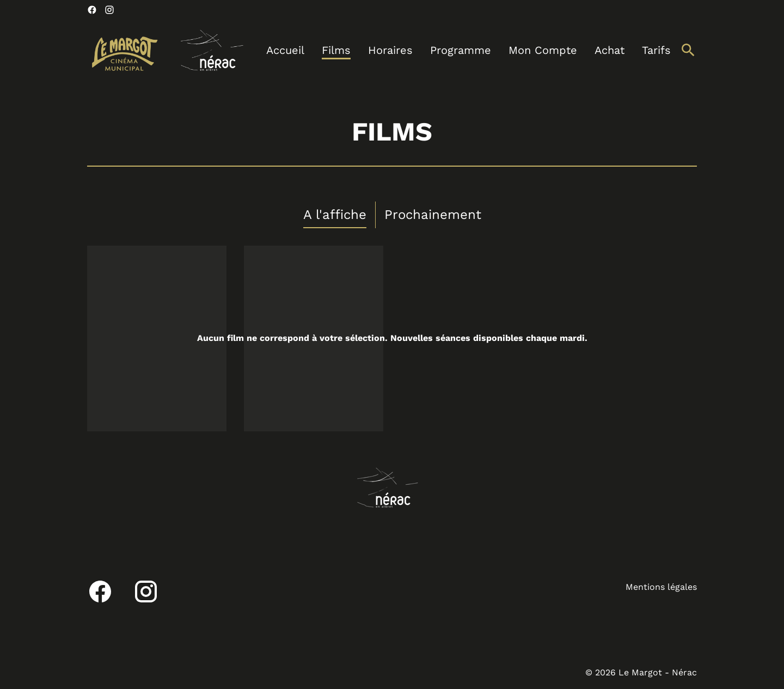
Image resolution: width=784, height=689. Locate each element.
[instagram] (109, 10)
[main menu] (468, 50)
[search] (688, 50)
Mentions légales (661, 587)
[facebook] (92, 10)
